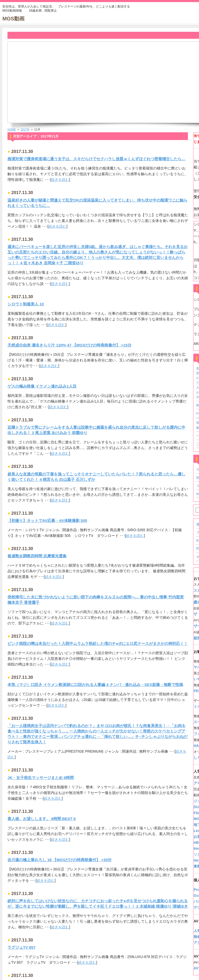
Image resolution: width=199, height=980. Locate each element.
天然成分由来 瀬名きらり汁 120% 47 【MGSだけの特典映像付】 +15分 (69, 345)
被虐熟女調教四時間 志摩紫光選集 (37, 556)
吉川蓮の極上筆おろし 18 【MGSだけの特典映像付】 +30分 (60, 860)
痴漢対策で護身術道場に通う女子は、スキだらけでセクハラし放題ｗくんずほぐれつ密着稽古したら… (96, 159)
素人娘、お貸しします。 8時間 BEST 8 (42, 819)
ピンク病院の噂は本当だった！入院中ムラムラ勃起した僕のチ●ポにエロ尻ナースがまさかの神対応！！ (98, 643)
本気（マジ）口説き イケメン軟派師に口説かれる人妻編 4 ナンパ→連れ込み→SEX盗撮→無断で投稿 (95, 685)
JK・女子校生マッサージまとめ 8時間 (41, 778)
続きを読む (60, 180)
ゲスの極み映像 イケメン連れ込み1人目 (42, 386)
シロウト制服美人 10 (26, 304)
